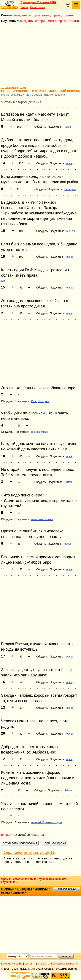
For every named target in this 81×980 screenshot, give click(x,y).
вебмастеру (58, 964)
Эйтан (68, 482)
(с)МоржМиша (40, 432)
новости (72, 964)
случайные (8, 882)
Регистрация (37, 7)
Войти (24, 7)
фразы (56, 15)
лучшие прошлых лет (52, 879)
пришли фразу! (67, 889)
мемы (46, 15)
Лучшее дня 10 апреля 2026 (38, 2)
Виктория (70, 189)
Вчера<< (7, 835)
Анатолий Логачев (42, 519)
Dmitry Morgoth (40, 401)
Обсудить (40, 127)
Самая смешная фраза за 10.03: (30, 853)
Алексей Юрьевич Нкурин (47, 822)
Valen (68, 127)
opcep (70, 163)
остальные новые (25, 879)
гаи (3, 281)
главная (7, 889)
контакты (30, 964)
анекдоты (21, 15)
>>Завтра (37, 835)
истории (35, 15)
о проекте (43, 964)
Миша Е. (71, 231)
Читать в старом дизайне (21, 102)
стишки (68, 15)
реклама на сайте (12, 964)
